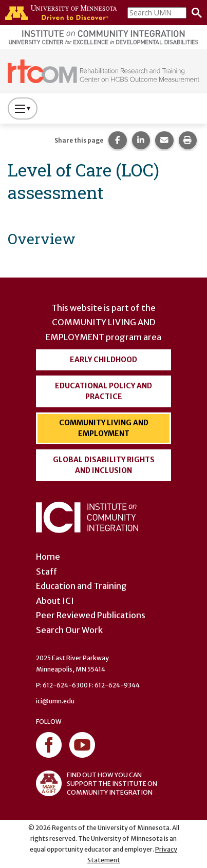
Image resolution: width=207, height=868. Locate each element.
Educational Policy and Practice (103, 391)
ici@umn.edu (55, 701)
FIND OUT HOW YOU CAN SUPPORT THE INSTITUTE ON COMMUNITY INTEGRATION (97, 783)
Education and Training (81, 586)
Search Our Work (69, 630)
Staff (46, 571)
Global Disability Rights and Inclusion (104, 465)
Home (48, 557)
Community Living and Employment (104, 428)
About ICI (55, 601)
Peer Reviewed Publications (91, 615)
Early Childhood (103, 360)
